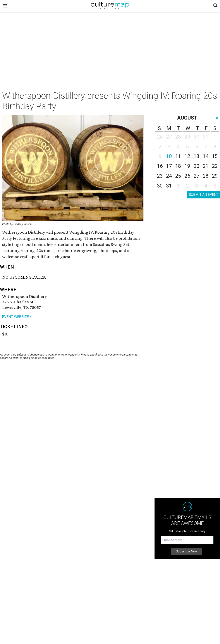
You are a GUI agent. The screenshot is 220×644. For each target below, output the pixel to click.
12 (187, 156)
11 (178, 156)
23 (160, 176)
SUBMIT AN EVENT (204, 195)
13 (196, 156)
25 (178, 176)
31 (169, 186)
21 (206, 166)
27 (196, 176)
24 (169, 176)
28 (206, 176)
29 (215, 176)
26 (187, 176)
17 (169, 166)
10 (169, 156)
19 (187, 166)
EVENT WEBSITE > (17, 317)
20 (196, 166)
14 (206, 156)
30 (160, 186)
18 (178, 166)
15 (215, 156)
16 (160, 166)
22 (215, 166)
